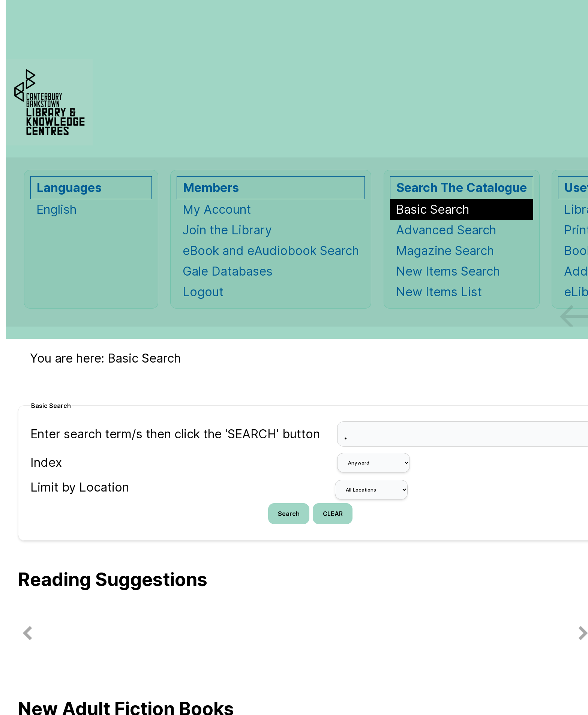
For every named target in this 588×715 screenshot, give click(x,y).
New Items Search (448, 271)
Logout (203, 292)
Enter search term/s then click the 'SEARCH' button (175, 434)
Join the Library (227, 230)
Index (46, 462)
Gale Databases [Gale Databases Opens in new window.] (228, 271)
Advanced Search (446, 230)
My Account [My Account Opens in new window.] (217, 209)
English (56, 209)
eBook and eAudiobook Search (271, 251)
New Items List (439, 292)
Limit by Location (80, 487)
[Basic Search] (462, 209)
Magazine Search (445, 251)
